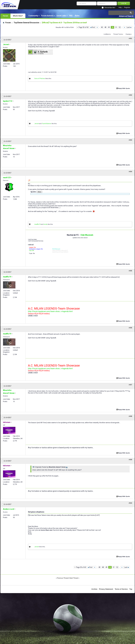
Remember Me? (110, 8)
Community (33, 16)
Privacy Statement (106, 589)
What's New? (18, 16)
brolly (45, 224)
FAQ (71, 16)
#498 (130, 416)
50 (112, 27)
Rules (77, 16)
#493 (130, 140)
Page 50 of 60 (84, 27)
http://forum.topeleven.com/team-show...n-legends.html (50, 311)
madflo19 (37, 224)
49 (109, 27)
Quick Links (61, 16)
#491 (130, 38)
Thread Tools (118, 34)
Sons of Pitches (40, 79)
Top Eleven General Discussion (26, 23)
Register (127, 8)
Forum (5, 16)
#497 (130, 385)
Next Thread (74, 578)
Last (129, 27)
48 (105, 27)
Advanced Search (126, 16)
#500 (130, 503)
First (92, 27)
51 (116, 27)
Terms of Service (121, 589)
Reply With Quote (123, 88)
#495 (130, 271)
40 (102, 27)
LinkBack (107, 34)
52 (120, 27)
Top (131, 589)
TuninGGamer (47, 124)
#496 (130, 328)
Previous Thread (63, 578)
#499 (130, 460)
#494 (130, 172)
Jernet (37, 124)
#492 (130, 95)
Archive (94, 589)
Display (128, 34)
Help (120, 8)
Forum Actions (47, 16)
